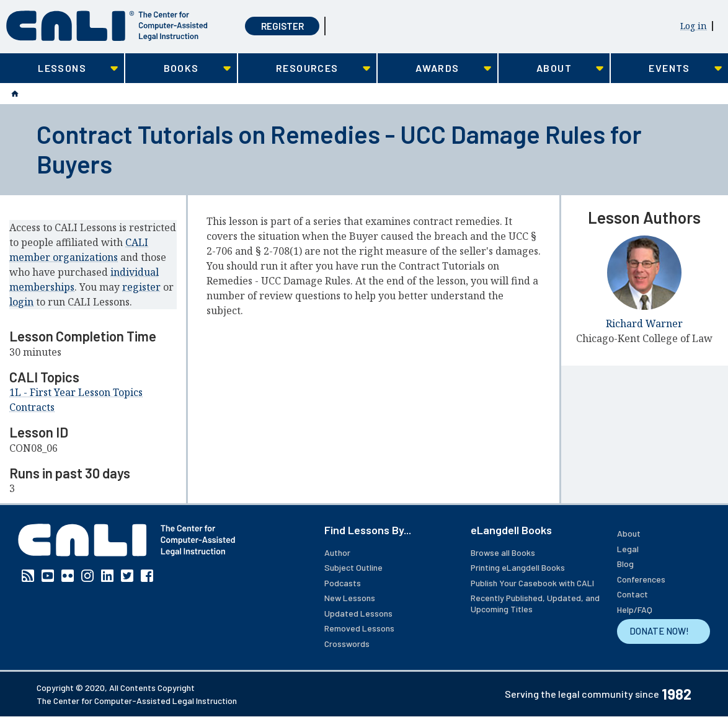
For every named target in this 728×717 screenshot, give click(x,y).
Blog (625, 564)
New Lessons (350, 598)
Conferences (641, 579)
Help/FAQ (635, 609)
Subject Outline (353, 567)
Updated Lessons (358, 613)
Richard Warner (644, 323)
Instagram (87, 576)
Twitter (127, 576)
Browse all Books (503, 552)
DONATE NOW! (659, 631)
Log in (694, 26)
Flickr (68, 576)
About (629, 533)
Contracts (32, 407)
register (141, 287)
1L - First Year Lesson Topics (76, 392)
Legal (628, 549)
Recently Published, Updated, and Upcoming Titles (535, 603)
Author (337, 552)
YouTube (48, 576)
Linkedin (107, 576)
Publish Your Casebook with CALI (532, 583)
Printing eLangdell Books (518, 567)
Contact (633, 594)
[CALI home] (107, 26)
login (21, 302)
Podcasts (343, 583)
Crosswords (347, 644)
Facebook (147, 576)
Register (282, 26)
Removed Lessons (359, 628)
